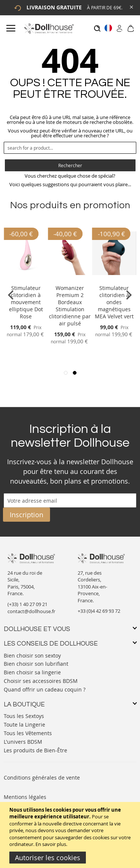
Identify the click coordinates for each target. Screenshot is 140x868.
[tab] (70, 629)
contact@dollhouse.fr (31, 611)
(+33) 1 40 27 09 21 (27, 604)
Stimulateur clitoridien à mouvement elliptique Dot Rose (26, 302)
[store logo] (49, 29)
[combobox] (70, 148)
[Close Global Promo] (131, 7)
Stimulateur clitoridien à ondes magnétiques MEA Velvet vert (114, 302)
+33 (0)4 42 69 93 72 (99, 611)
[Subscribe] (27, 515)
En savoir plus (51, 844)
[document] (71, 835)
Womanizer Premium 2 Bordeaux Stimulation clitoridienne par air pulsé (70, 306)
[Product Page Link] (26, 279)
